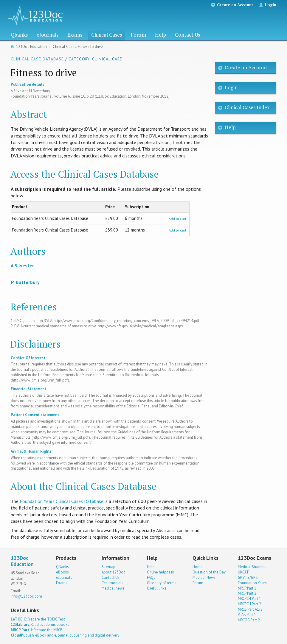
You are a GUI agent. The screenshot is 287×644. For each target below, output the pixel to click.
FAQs (151, 577)
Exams (75, 35)
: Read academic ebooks (40, 625)
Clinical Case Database (37, 59)
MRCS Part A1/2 (250, 609)
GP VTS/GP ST (249, 577)
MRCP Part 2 (247, 593)
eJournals (48, 35)
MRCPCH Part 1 (249, 599)
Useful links (157, 588)
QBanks (62, 567)
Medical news (113, 588)
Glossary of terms (162, 583)
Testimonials (113, 583)
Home (198, 567)
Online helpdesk (160, 572)
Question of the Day (209, 572)
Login (271, 5)
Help (160, 35)
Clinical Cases (107, 35)
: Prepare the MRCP (36, 630)
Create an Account (235, 5)
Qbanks (19, 35)
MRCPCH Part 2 (249, 604)
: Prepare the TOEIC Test (38, 619)
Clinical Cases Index (247, 107)
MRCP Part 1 (247, 588)
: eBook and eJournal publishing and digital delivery (65, 635)
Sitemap (108, 567)
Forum (138, 35)
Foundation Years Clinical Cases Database (62, 501)
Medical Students (252, 567)
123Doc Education (31, 47)
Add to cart (177, 219)
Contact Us (187, 35)
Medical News (204, 577)
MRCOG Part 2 (249, 620)
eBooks (62, 572)
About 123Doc (113, 572)
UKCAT (243, 572)
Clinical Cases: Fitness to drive (78, 47)
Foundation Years (252, 583)
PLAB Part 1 (247, 615)
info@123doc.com (26, 596)
